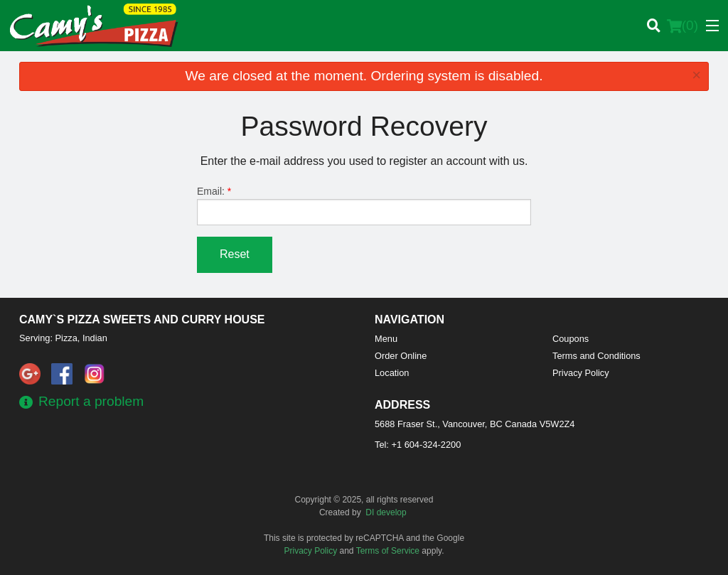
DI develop (386, 512)
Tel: (418, 445)
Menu (386, 339)
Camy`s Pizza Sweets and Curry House (142, 319)
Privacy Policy (581, 373)
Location (392, 373)
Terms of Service (388, 551)
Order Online (401, 356)
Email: (364, 205)
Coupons (571, 339)
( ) (682, 26)
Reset (235, 254)
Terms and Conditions (596, 356)
